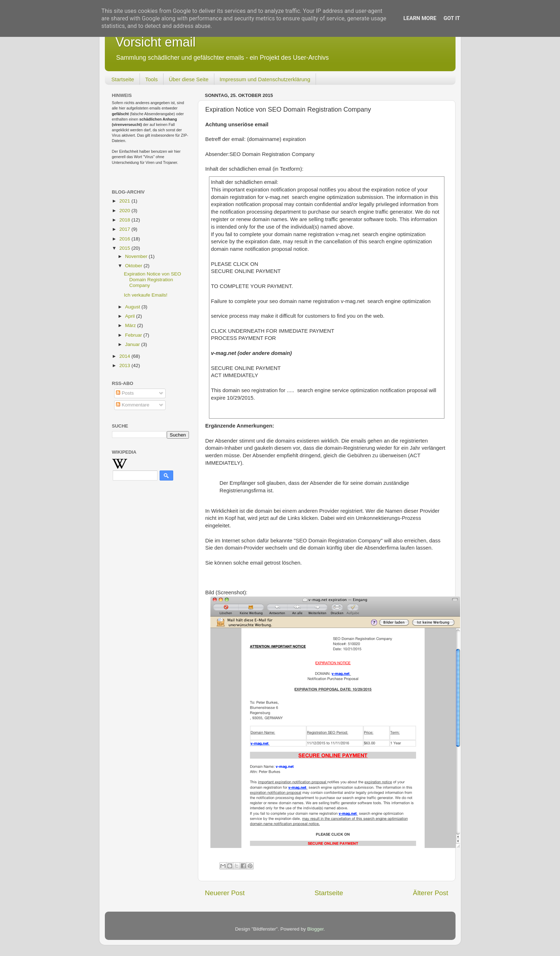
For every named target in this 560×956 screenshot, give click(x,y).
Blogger (316, 929)
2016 (125, 239)
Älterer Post (431, 893)
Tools (152, 79)
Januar (133, 344)
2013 (125, 365)
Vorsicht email (156, 42)
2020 (125, 211)
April (131, 316)
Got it (452, 18)
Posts (125, 393)
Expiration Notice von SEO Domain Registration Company (152, 280)
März (131, 325)
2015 (125, 248)
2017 (125, 229)
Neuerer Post (225, 893)
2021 (125, 201)
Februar (134, 335)
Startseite (123, 79)
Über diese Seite (189, 79)
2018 (125, 220)
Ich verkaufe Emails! (146, 295)
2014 (125, 356)
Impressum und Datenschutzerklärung (265, 79)
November (137, 256)
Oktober (135, 266)
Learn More (420, 18)
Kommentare (133, 405)
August (133, 307)
